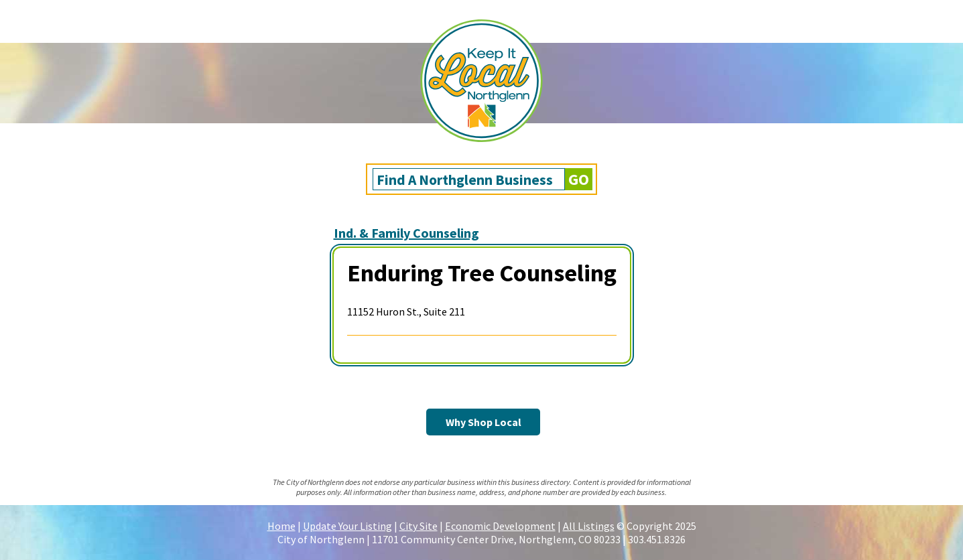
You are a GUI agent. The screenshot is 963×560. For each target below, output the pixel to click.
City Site (419, 526)
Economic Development (500, 526)
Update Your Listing (347, 526)
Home (281, 526)
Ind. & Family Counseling (406, 233)
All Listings (589, 526)
